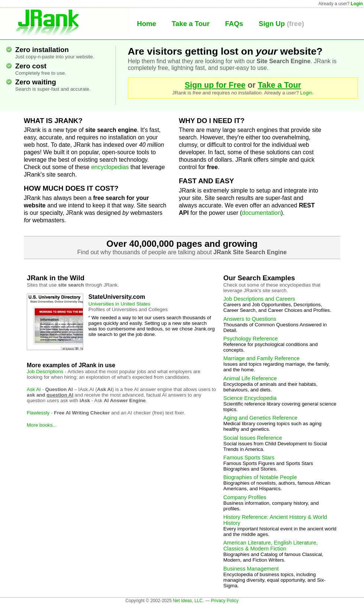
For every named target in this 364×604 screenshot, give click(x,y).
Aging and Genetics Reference (260, 418)
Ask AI (34, 389)
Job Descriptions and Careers (259, 299)
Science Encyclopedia (250, 398)
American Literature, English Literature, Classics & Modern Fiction (270, 546)
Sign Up (272, 24)
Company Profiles (245, 497)
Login (357, 4)
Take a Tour (191, 24)
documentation (261, 213)
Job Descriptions (45, 372)
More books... (42, 425)
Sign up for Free (215, 85)
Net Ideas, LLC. (188, 601)
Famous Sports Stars (249, 458)
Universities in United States (119, 304)
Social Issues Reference (253, 438)
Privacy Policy (225, 601)
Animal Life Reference (250, 378)
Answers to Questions (250, 319)
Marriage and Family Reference (261, 358)
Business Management (251, 569)
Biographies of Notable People (260, 477)
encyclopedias (110, 167)
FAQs (234, 24)
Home (147, 24)
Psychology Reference (251, 339)
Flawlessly (38, 413)
